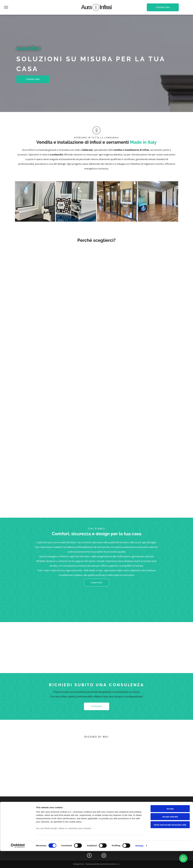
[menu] (6, 7)
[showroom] (117, 201)
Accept (170, 826)
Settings (140, 863)
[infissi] (35, 201)
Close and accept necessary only (170, 842)
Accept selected (170, 834)
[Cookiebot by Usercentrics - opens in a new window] (18, 863)
